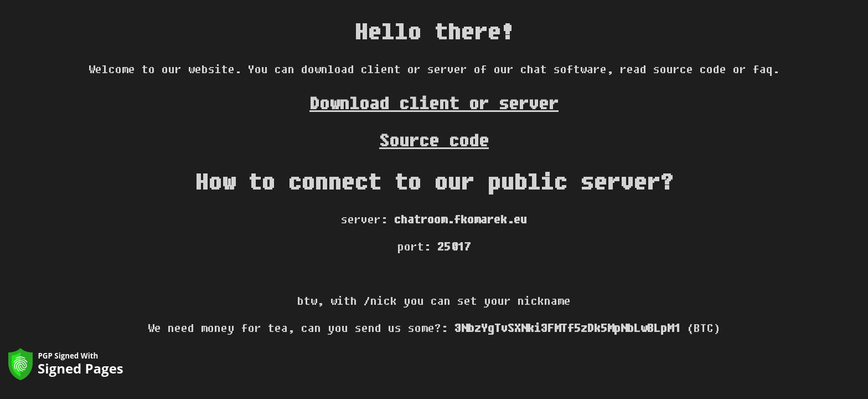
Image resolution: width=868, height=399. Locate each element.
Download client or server (434, 103)
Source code (434, 140)
